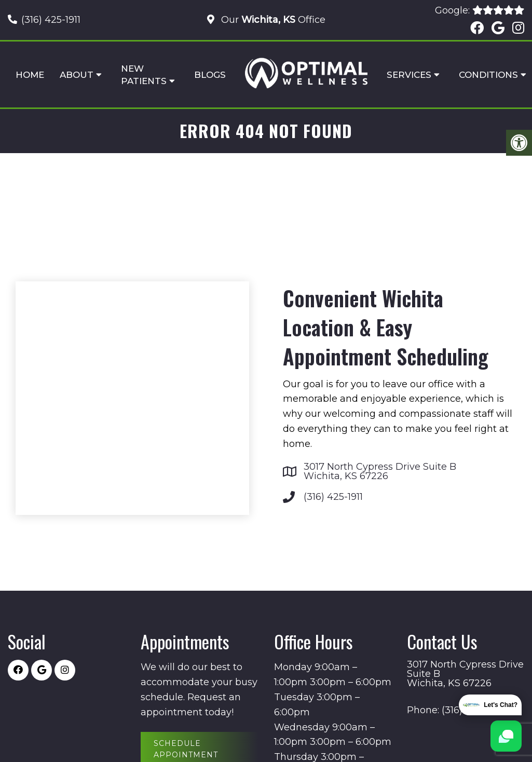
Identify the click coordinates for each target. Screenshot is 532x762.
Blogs (210, 75)
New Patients (144, 75)
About (77, 75)
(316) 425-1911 (51, 20)
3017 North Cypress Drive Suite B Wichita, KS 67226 (380, 471)
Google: (480, 10)
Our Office (272, 20)
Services (409, 75)
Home (30, 75)
